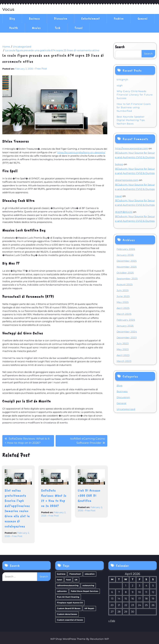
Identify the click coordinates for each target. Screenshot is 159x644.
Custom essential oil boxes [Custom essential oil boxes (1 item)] (70, 620)
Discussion (61, 19)
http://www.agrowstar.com (132, 148)
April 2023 (123, 355)
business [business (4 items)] (61, 574)
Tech (58, 28)
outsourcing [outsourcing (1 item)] (88, 585)
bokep (119, 164)
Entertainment (91, 19)
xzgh (120, 85)
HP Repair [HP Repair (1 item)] (89, 608)
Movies (36, 28)
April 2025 (123, 308)
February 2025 (126, 320)
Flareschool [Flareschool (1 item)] (75, 574)
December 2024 (127, 332)
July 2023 (123, 343)
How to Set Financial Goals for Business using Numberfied (134, 107)
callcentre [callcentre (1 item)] (62, 591)
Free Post (41, 69)
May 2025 (123, 302)
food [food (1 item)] (68, 580)
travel (118, 196)
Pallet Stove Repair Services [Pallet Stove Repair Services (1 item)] (84, 591)
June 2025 (123, 296)
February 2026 (126, 249)
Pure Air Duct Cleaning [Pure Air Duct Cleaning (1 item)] (68, 597)
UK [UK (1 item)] (76, 580)
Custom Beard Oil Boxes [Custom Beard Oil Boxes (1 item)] (69, 608)
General (143, 19)
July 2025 (123, 290)
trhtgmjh (122, 80)
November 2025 (127, 267)
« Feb (112, 621)
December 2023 (127, 338)
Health (14, 28)
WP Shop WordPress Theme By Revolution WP (80, 639)
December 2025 (127, 261)
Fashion (119, 19)
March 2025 (124, 314)
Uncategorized (126, 409)
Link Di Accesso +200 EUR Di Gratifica (89, 496)
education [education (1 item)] (90, 574)
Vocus (8, 9)
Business (34, 19)
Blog (12, 19)
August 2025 (125, 284)
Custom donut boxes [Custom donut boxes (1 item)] (67, 614)
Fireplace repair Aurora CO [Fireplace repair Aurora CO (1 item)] (70, 603)
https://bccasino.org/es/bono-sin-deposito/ (81, 152)
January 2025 (125, 326)
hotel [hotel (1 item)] (60, 580)
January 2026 (125, 255)
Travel (79, 28)
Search (120, 47)
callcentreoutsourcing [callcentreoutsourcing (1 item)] (68, 585)
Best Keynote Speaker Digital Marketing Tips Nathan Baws (131, 120)
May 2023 (123, 349)
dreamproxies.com (127, 180)
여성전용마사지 (124, 212)
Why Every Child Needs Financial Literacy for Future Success (135, 95)
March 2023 (124, 361)
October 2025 (125, 273)
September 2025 (127, 279)
